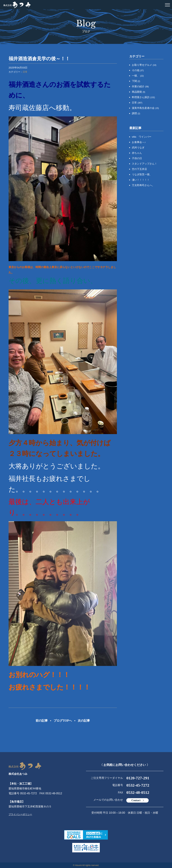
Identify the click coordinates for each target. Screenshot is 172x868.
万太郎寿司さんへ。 (143, 185)
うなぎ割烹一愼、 (142, 174)
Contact (136, 800)
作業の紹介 (140, 86)
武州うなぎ (138, 147)
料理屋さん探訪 (143, 97)
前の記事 (42, 721)
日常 (25, 72)
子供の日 (137, 158)
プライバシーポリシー (20, 814)
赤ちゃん (137, 153)
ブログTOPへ (63, 721)
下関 (136, 81)
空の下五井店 (139, 169)
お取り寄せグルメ (144, 65)
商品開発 (138, 92)
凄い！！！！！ (141, 180)
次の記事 (84, 721)
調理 (136, 113)
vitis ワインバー (142, 137)
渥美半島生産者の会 (145, 108)
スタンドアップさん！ (144, 164)
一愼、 (138, 76)
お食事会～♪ (139, 142)
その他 (138, 70)
